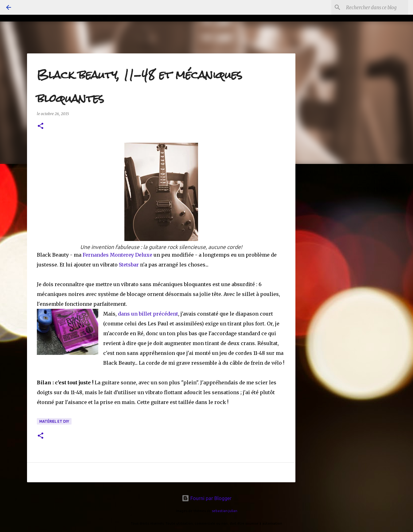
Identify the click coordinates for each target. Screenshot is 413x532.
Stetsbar (129, 265)
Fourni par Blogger (207, 498)
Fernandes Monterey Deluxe (117, 255)
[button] (41, 126)
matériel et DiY (54, 421)
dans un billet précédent (148, 314)
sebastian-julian (225, 511)
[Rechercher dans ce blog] (376, 7)
